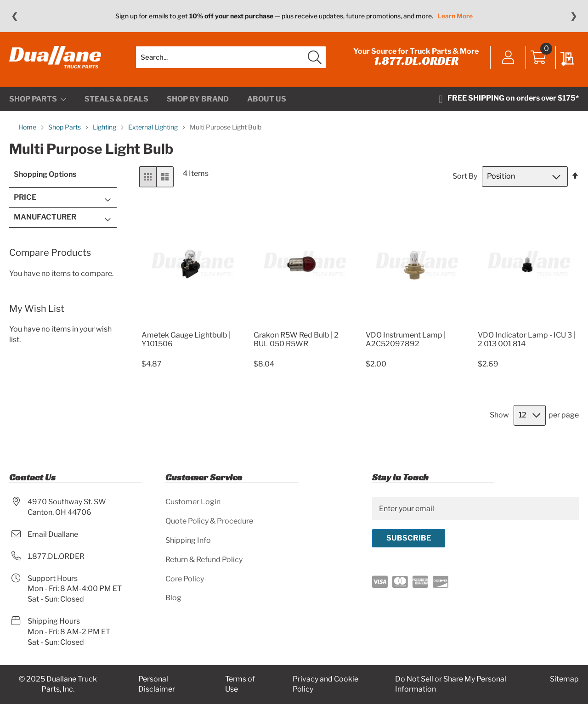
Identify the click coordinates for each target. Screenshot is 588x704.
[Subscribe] (409, 538)
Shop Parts (65, 127)
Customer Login (193, 502)
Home (28, 127)
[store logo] (55, 57)
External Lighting (154, 127)
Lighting (105, 127)
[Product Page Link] (191, 324)
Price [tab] (25, 197)
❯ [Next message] (574, 16)
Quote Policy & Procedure (209, 521)
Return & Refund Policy (204, 560)
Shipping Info (188, 540)
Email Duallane (53, 534)
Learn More (455, 16)
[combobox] (231, 57)
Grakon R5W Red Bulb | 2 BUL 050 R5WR (296, 339)
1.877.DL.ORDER (416, 61)
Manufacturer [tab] (45, 217)
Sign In (508, 58)
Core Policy (185, 579)
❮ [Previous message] (14, 16)
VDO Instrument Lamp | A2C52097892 (406, 339)
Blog (173, 598)
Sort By (465, 176)
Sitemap (564, 679)
